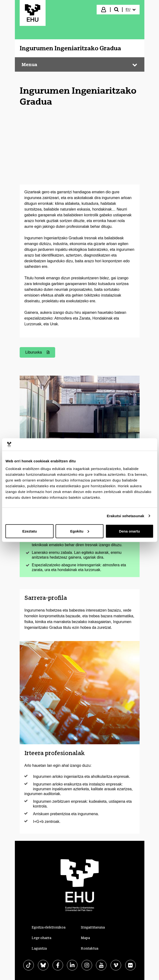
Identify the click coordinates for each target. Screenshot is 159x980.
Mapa (85, 938)
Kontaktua (90, 948)
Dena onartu (130, 531)
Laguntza (39, 948)
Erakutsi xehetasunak (125, 516)
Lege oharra (41, 938)
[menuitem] (130, 10)
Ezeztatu (30, 531)
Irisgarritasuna (93, 927)
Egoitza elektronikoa (49, 927)
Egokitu (80, 531)
